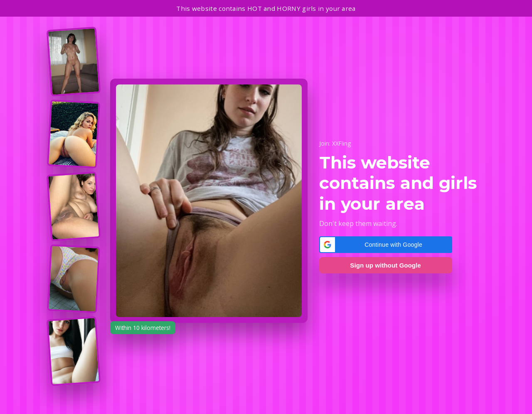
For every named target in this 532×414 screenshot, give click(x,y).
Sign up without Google (385, 265)
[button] (386, 245)
